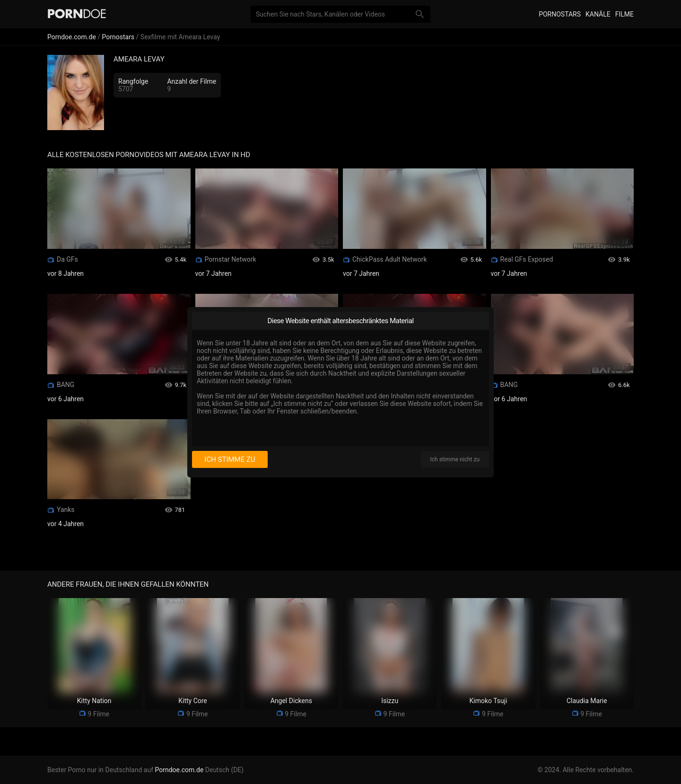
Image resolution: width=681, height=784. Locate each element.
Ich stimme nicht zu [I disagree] (455, 459)
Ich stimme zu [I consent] (230, 459)
